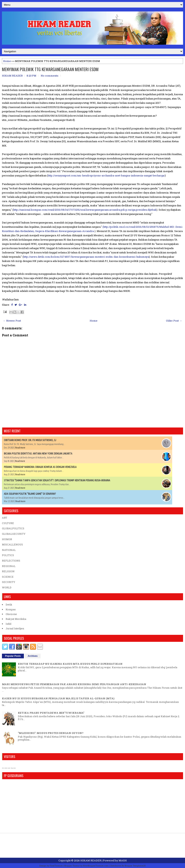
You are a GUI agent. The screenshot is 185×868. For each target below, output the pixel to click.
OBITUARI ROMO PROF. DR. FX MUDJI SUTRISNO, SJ (30, 440)
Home (7, 61)
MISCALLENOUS (12, 544)
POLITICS (8, 555)
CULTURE (8, 523)
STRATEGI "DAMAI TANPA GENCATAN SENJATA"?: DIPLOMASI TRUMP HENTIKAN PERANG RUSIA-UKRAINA (57, 480)
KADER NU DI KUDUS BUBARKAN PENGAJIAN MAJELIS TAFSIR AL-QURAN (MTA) (58, 698)
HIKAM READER (91, 860)
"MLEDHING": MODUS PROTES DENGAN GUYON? (51, 733)
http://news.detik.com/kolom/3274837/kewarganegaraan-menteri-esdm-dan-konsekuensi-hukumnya (86, 257)
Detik (9, 605)
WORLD (7, 587)
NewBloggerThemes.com (96, 866)
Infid (8, 624)
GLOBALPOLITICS (13, 528)
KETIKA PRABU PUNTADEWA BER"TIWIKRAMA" (51, 713)
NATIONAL (9, 550)
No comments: (50, 76)
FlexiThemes (56, 866)
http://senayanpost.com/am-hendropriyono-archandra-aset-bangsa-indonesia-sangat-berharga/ (106, 175)
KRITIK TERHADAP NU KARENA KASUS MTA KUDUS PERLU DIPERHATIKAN (70, 664)
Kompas (11, 609)
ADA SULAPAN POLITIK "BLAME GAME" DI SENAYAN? (30, 494)
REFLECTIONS (11, 561)
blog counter (13, 768)
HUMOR (7, 539)
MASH (123, 860)
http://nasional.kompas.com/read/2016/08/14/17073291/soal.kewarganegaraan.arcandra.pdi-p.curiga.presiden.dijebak (85, 210)
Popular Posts (13, 656)
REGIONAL (9, 566)
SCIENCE (8, 577)
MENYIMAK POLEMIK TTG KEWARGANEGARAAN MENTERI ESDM (50, 69)
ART (5, 518)
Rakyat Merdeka (16, 619)
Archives (33, 656)
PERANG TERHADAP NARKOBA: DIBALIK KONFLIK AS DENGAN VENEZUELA (40, 467)
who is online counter (6, 768)
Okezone (11, 614)
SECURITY (9, 582)
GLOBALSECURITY (14, 534)
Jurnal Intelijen (15, 628)
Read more (20, 448)
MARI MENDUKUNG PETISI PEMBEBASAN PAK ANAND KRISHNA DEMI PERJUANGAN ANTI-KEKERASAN (74, 684)
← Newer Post (12, 321)
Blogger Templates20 (135, 866)
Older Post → (174, 321)
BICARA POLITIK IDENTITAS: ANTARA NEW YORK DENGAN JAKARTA (38, 454)
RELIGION (8, 571)
